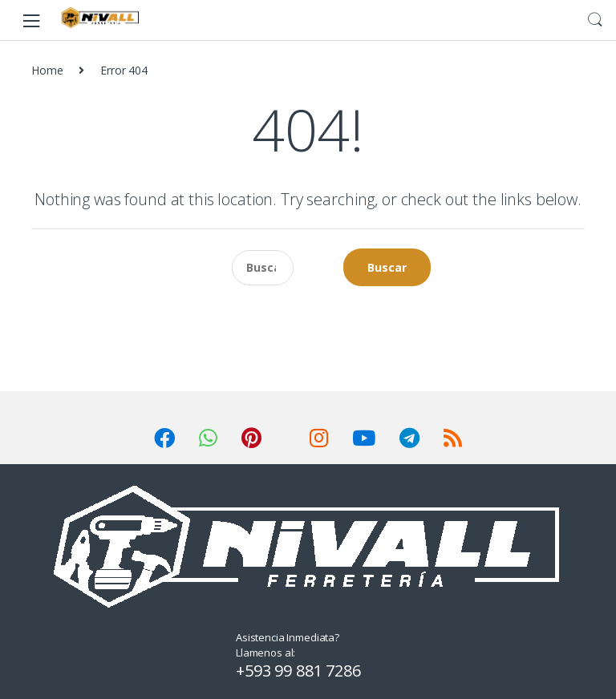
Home (47, 70)
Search (595, 20)
